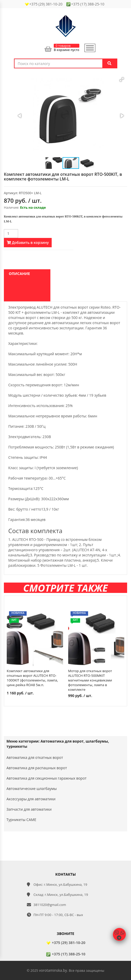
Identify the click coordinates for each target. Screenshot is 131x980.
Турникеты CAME (21, 820)
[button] (122, 79)
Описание (19, 274)
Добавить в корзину (28, 242)
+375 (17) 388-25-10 (65, 954)
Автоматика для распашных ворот (37, 768)
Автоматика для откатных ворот (35, 757)
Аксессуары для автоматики (31, 799)
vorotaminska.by (53, 970)
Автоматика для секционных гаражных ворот (47, 778)
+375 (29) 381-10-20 (65, 943)
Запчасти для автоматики (29, 809)
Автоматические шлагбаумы (32, 789)
